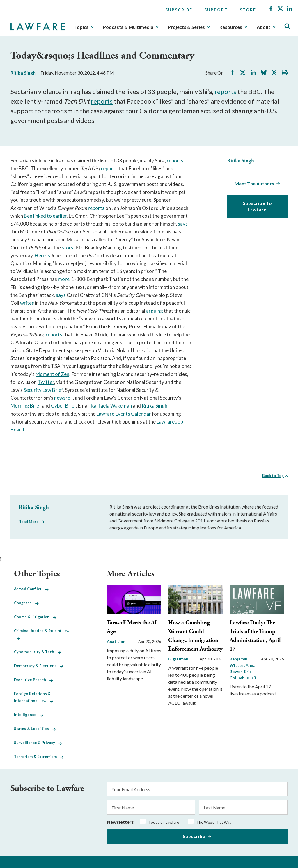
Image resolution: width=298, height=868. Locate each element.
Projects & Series (186, 27)
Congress (26, 603)
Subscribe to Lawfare (257, 207)
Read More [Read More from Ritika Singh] (29, 522)
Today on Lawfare (164, 822)
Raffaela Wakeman (111, 406)
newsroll (63, 398)
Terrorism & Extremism (39, 757)
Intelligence (29, 715)
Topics (81, 27)
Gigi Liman (178, 659)
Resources (231, 27)
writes (27, 303)
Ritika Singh (23, 73)
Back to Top (273, 476)
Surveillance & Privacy (38, 743)
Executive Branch (33, 680)
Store (248, 10)
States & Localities (35, 729)
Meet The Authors (254, 184)
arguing (155, 311)
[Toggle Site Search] (287, 26)
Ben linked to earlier (45, 216)
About (264, 27)
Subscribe (179, 10)
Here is (42, 255)
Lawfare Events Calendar (124, 414)
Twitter (46, 382)
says (183, 224)
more (64, 279)
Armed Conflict (31, 589)
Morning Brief (26, 406)
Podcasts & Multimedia (128, 27)
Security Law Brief (43, 390)
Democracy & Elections (39, 666)
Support (216, 10)
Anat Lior (116, 641)
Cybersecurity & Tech (38, 652)
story (68, 248)
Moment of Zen (52, 374)
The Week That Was (214, 822)
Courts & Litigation (35, 617)
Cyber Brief (63, 406)
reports (225, 92)
